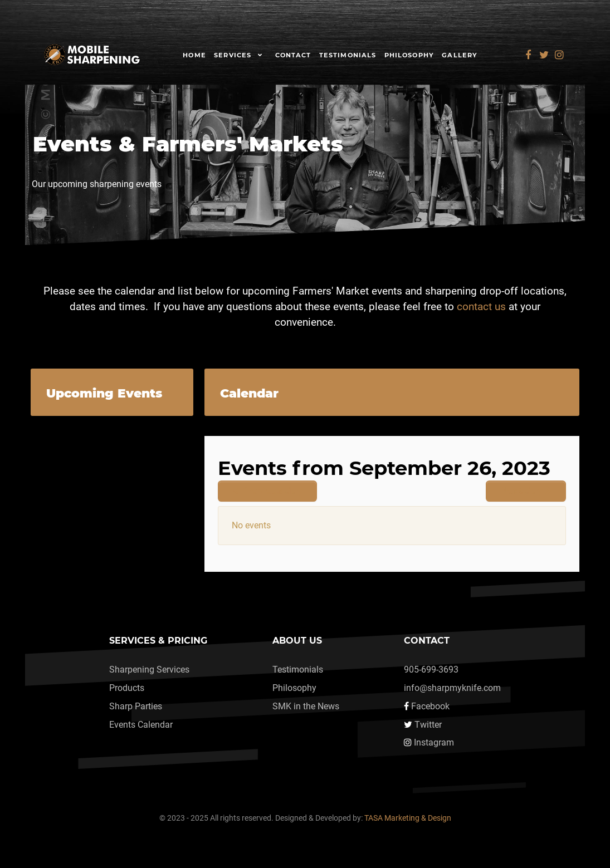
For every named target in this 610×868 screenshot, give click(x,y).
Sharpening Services (149, 670)
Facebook (430, 706)
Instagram (434, 742)
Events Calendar (141, 725)
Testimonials (298, 670)
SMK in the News (306, 706)
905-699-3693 (431, 670)
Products (127, 688)
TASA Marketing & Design (408, 818)
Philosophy (294, 688)
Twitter (428, 725)
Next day (526, 491)
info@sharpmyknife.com (452, 688)
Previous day (267, 491)
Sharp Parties (136, 706)
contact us (481, 307)
